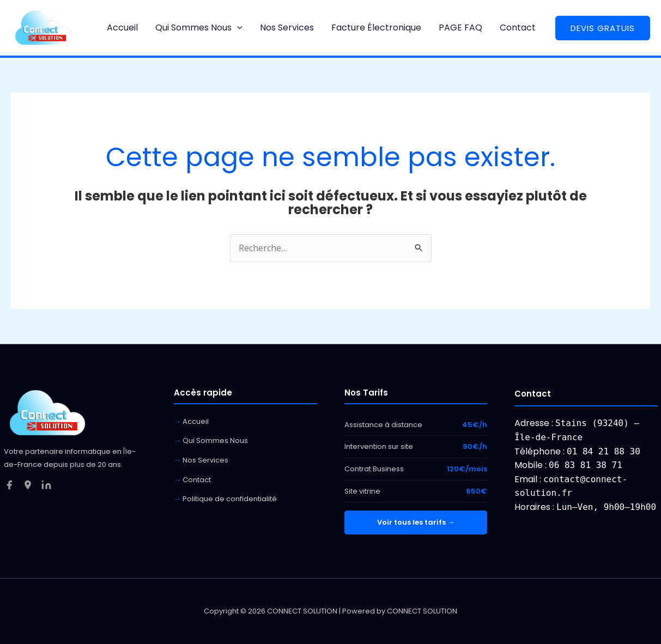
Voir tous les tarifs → (416, 522)
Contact (518, 28)
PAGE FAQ (460, 28)
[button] (237, 28)
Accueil (122, 28)
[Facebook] (9, 485)
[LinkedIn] (46, 485)
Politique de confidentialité (230, 499)
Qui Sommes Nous (199, 28)
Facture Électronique (376, 28)
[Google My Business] (28, 485)
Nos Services (287, 28)
